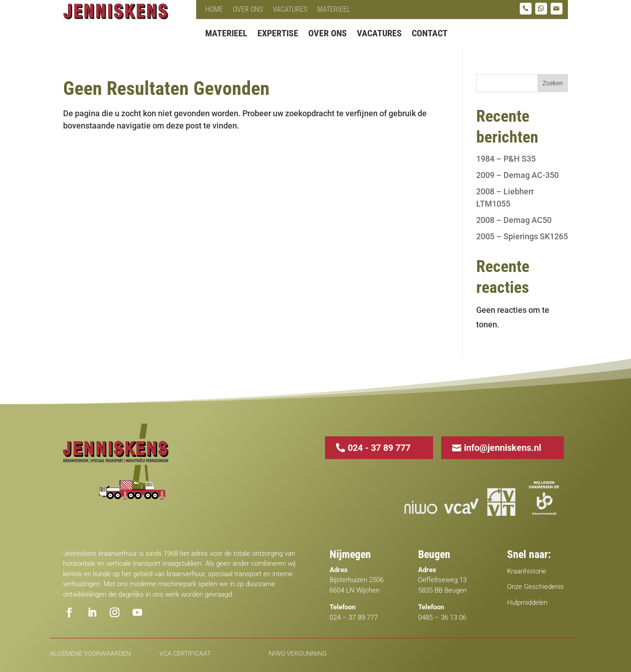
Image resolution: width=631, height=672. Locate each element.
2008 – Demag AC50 (514, 220)
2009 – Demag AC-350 (518, 175)
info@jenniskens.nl (503, 448)
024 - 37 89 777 (379, 448)
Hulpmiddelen (527, 603)
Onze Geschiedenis (535, 587)
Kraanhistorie (527, 571)
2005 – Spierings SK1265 (522, 236)
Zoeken (553, 83)
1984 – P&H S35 (506, 159)
